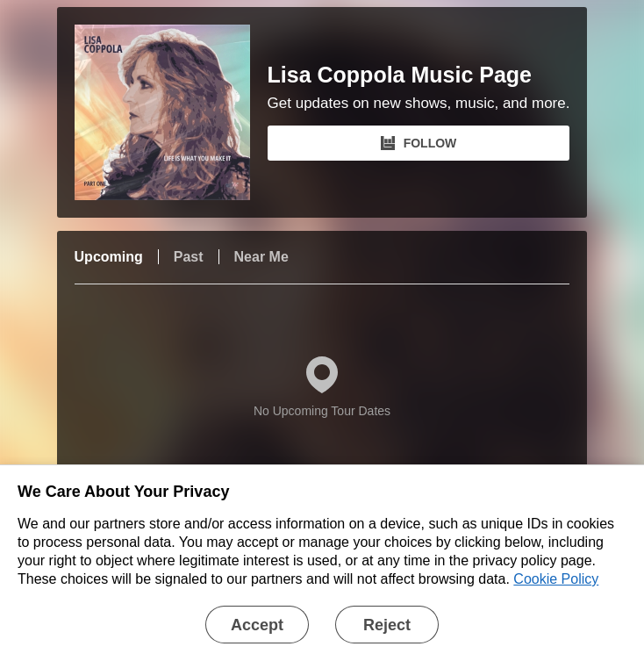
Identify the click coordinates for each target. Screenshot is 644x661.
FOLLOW (419, 143)
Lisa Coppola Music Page (400, 75)
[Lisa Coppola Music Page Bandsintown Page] (171, 112)
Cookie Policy (556, 579)
